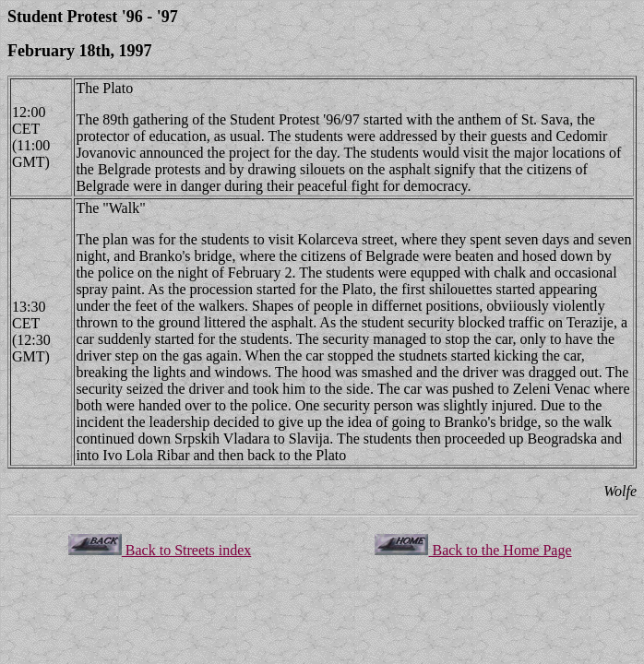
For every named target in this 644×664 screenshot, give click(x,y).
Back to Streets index (160, 550)
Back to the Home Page (473, 550)
